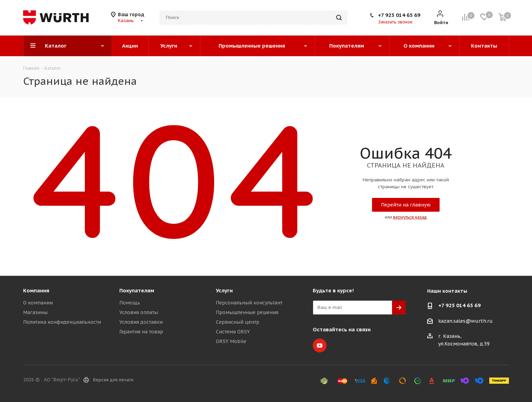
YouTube (320, 345)
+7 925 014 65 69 (399, 15)
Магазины (35, 312)
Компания (36, 290)
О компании (38, 303)
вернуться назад (410, 217)
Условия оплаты (139, 312)
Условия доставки (141, 322)
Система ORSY (233, 332)
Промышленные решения (247, 312)
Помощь (130, 303)
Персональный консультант (249, 303)
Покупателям (137, 290)
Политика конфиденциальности (62, 322)
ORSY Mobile (231, 341)
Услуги (224, 290)
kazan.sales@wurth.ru (465, 321)
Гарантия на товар (141, 332)
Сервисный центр (238, 322)
